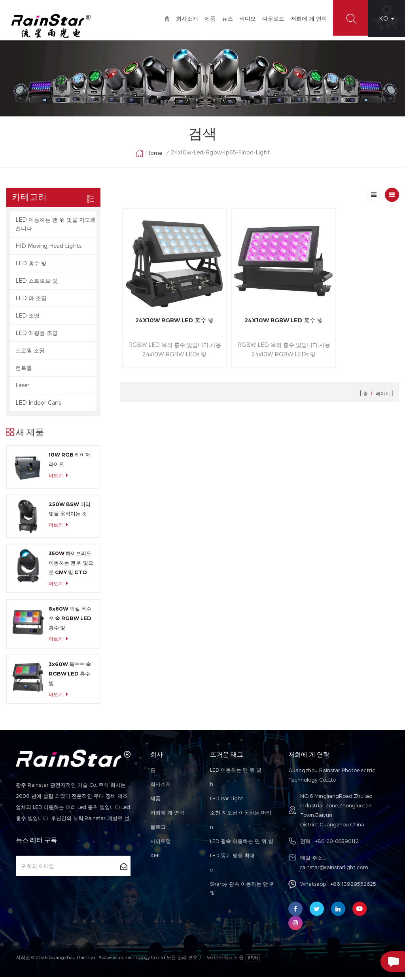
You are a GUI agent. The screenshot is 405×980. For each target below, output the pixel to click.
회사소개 (185, 18)
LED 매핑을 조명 (37, 336)
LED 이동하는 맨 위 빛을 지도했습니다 (56, 227)
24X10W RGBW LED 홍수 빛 (167, 312)
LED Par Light (227, 801)
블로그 (158, 830)
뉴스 (225, 18)
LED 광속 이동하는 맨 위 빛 (242, 844)
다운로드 (271, 18)
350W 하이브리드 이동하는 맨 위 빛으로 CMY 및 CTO (71, 566)
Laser (22, 388)
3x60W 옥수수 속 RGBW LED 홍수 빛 (70, 677)
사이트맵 (161, 844)
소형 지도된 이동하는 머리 (241, 816)
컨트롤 (24, 370)
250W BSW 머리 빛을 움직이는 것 (70, 512)
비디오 (245, 18)
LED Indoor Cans (38, 405)
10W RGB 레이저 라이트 (69, 462)
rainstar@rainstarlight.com (334, 870)
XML (155, 858)
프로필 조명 (30, 353)
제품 (208, 18)
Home (149, 156)
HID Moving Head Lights (48, 248)
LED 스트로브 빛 (37, 283)
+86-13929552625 (353, 887)
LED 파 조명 (31, 301)
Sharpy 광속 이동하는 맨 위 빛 (242, 891)
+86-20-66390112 (337, 844)
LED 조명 (27, 318)
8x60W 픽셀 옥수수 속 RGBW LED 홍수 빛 (70, 621)
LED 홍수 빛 (31, 266)
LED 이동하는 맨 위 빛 (236, 773)
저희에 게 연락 (307, 18)
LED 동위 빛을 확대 (232, 858)
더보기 (61, 478)
